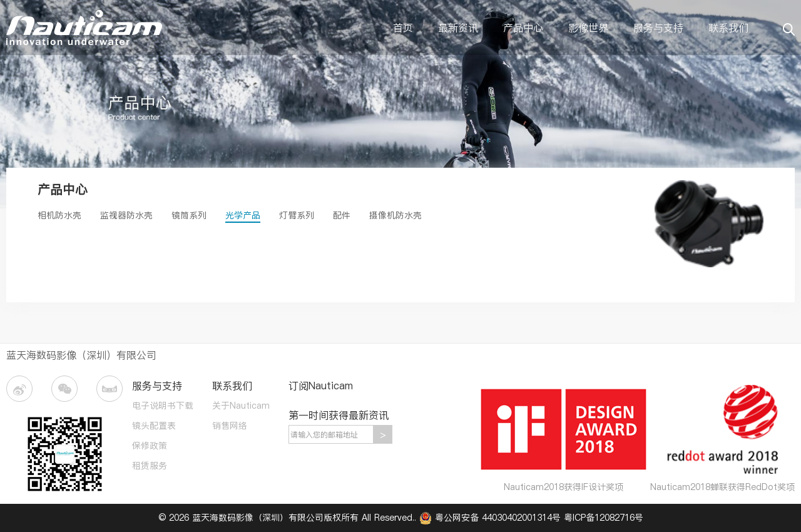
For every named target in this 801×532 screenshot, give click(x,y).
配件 (342, 215)
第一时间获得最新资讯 (339, 415)
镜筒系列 (189, 215)
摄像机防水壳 (395, 215)
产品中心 (523, 28)
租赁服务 (150, 466)
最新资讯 (458, 28)
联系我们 (728, 28)
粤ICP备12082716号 (604, 518)
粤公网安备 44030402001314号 (492, 518)
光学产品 (243, 215)
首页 (403, 28)
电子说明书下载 (163, 406)
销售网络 (230, 426)
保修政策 (150, 446)
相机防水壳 (59, 215)
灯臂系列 (297, 215)
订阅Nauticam (321, 386)
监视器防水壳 (126, 215)
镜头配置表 (154, 426)
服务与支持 (658, 28)
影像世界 (588, 28)
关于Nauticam (241, 406)
